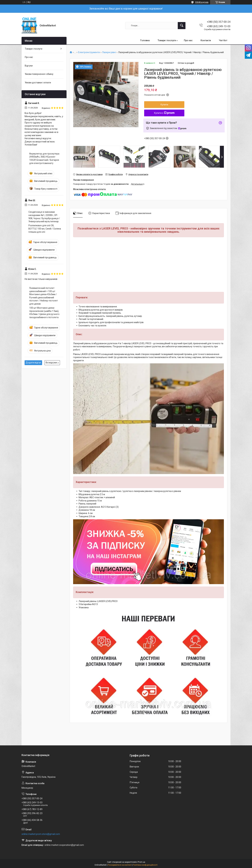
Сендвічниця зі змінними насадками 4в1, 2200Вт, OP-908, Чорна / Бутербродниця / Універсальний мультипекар (44, 217)
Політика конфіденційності (145, 865)
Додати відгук (33, 363)
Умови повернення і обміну (39, 74)
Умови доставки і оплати (38, 83)
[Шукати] (182, 26)
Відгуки (29, 66)
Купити (164, 105)
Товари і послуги (167, 40)
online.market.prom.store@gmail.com (41, 834)
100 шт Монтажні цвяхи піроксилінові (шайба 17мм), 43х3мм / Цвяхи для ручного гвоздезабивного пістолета (44, 313)
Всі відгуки (51, 363)
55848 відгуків (202, 2)
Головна (145, 40)
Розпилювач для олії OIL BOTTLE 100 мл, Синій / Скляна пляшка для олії (45, 229)
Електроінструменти (89, 52)
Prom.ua (141, 862)
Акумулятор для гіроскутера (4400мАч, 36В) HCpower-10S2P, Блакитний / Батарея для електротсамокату (44, 158)
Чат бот (223, 40)
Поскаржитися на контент (120, 865)
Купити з (164, 113)
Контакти (206, 40)
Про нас (188, 40)
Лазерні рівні (109, 52)
